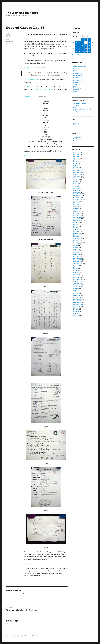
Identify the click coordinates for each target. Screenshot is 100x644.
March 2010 (77, 274)
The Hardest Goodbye (79, 104)
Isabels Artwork (78, 75)
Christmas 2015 (78, 107)
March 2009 (77, 294)
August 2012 (77, 222)
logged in (18, 593)
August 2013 (77, 201)
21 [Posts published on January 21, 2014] (80, 49)
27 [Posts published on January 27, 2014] (77, 52)
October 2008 (77, 303)
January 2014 (77, 192)
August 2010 (77, 265)
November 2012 (78, 217)
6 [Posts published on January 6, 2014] (77, 43)
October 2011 (77, 240)
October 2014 (77, 176)
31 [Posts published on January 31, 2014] (89, 52)
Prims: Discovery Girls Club (81, 79)
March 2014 (77, 189)
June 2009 (76, 288)
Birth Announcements (79, 67)
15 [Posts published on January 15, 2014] (83, 46)
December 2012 (78, 215)
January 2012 (77, 235)
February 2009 (77, 296)
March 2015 (76, 167)
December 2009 (78, 280)
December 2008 (78, 299)
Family (75, 70)
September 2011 (78, 242)
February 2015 (77, 169)
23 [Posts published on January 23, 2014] (86, 49)
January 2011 (77, 256)
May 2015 (76, 164)
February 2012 (77, 233)
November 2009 (78, 281)
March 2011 (76, 253)
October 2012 (77, 219)
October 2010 (77, 262)
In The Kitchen (77, 74)
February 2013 (77, 212)
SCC (74, 141)
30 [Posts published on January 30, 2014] (86, 52)
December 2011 (78, 237)
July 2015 (76, 160)
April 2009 (76, 292)
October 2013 (77, 198)
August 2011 (77, 244)
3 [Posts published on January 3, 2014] (89, 40)
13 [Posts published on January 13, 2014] (77, 46)
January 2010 (77, 278)
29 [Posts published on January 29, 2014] (83, 52)
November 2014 (78, 174)
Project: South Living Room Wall (82, 109)
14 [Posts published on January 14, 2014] (80, 46)
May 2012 (76, 228)
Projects (76, 83)
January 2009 (77, 297)
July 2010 (76, 267)
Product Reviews (78, 81)
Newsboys (76, 139)
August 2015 (77, 158)
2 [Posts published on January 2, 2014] (86, 40)
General (76, 72)
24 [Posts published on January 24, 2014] (89, 49)
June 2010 (76, 269)
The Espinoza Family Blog (22, 13)
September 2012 (78, 221)
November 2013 (78, 196)
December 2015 (78, 156)
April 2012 (76, 230)
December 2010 (78, 258)
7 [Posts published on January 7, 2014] (80, 43)
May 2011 (76, 249)
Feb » (77, 54)
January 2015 (77, 171)
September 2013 (78, 199)
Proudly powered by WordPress (31, 636)
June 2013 (76, 205)
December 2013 (78, 194)
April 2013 (76, 208)
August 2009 (77, 287)
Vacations (76, 90)
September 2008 (78, 305)
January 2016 (77, 155)
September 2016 (78, 153)
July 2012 (76, 224)
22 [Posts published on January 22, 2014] (83, 49)
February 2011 (77, 255)
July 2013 (76, 203)
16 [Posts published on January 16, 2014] (86, 46)
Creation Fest (77, 137)
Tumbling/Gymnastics (80, 88)
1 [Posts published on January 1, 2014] (83, 40)
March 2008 (77, 315)
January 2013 (77, 214)
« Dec (74, 54)
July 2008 (76, 308)
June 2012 (76, 226)
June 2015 (76, 162)
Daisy (75, 68)
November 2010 (78, 260)
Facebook (76, 123)
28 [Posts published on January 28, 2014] (80, 52)
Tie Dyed (76, 111)
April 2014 (76, 187)
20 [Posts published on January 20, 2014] (77, 49)
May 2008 (76, 312)
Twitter (75, 125)
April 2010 (76, 272)
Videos (75, 92)
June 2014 (76, 183)
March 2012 (77, 231)
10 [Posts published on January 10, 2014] (89, 43)
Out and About (77, 77)
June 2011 (76, 247)
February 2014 (77, 190)
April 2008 (76, 313)
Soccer (75, 86)
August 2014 (77, 180)
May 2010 (76, 271)
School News (10, 44)
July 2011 (76, 246)
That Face (76, 106)
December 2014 (78, 173)
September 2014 (78, 178)
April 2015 (76, 165)
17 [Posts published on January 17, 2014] (89, 46)
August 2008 (77, 306)
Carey (8, 39)
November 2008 (78, 301)
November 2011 (78, 239)
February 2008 (77, 317)
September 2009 (78, 285)
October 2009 (77, 283)
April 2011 (76, 251)
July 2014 (76, 181)
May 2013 (76, 206)
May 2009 (76, 290)
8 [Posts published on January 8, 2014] (83, 43)
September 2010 (78, 264)
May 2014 (76, 185)
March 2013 (77, 210)
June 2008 (76, 310)
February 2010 (77, 276)
